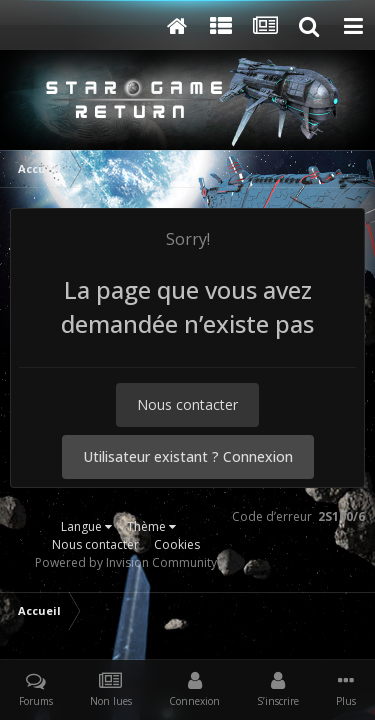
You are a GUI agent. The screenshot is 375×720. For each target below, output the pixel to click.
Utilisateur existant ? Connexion (188, 456)
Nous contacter (187, 404)
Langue (86, 526)
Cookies (177, 544)
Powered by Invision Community (126, 562)
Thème (151, 526)
